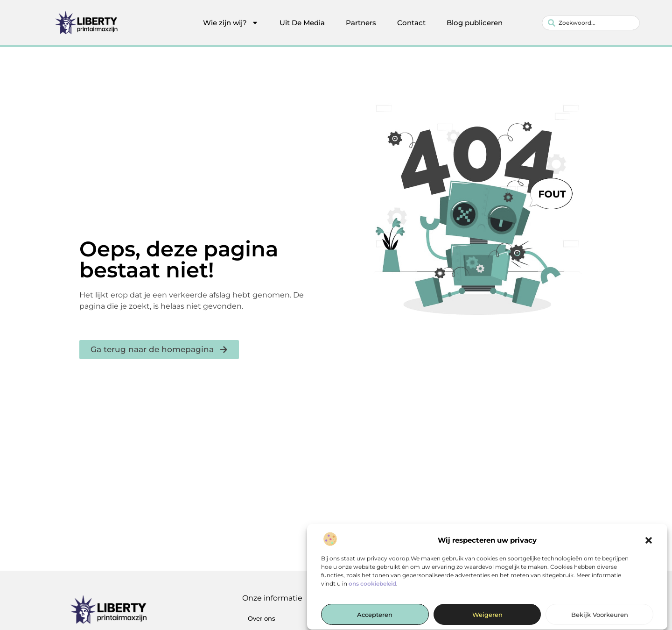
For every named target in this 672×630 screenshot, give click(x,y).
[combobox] (591, 23)
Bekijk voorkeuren (600, 618)
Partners (361, 23)
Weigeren (487, 618)
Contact (411, 23)
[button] (649, 544)
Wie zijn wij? (231, 23)
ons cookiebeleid (372, 587)
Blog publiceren (475, 23)
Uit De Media (302, 23)
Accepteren (375, 618)
